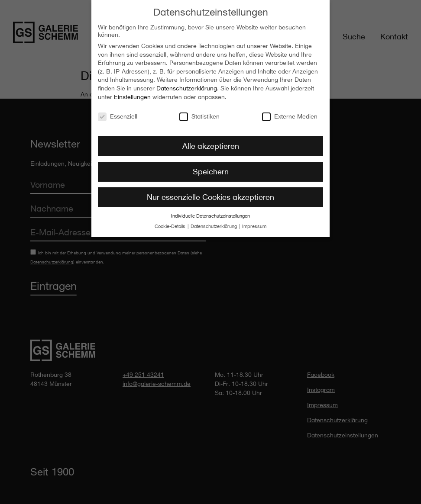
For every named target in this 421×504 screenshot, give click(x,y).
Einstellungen (132, 95)
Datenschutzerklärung (187, 86)
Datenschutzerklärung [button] (214, 225)
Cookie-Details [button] (171, 225)
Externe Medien (290, 114)
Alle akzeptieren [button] (211, 144)
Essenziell (118, 114)
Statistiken (199, 114)
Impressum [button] (254, 225)
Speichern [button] (211, 170)
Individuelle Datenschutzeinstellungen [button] (210, 214)
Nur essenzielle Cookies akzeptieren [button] (210, 195)
